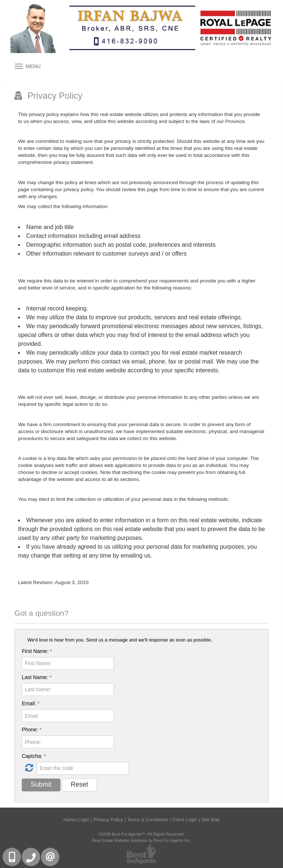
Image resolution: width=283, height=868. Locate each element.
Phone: (32, 730)
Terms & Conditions (148, 820)
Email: (31, 703)
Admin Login (76, 820)
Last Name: (37, 677)
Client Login (185, 820)
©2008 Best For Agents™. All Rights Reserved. (141, 834)
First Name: (37, 651)
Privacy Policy (108, 820)
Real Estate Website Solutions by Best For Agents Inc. (141, 840)
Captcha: (34, 756)
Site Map (211, 820)
